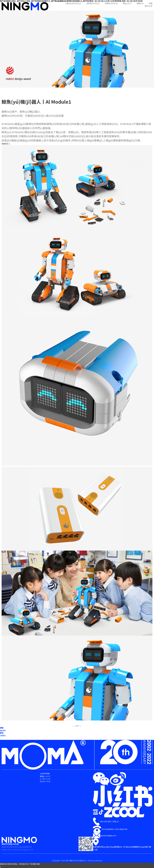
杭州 (45, 781)
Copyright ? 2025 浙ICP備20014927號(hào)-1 (70, 861)
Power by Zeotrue (95, 861)
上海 (45, 776)
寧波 (42, 776)
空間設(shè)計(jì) (111, 3)
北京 (42, 779)
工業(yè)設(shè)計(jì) (73, 3)
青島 (49, 781)
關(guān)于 (127, 3)
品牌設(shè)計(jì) (93, 3)
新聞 (151, 3)
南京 (49, 776)
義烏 (42, 781)
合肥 (49, 779)
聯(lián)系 (149, 6)
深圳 (45, 779)
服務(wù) (140, 3)
